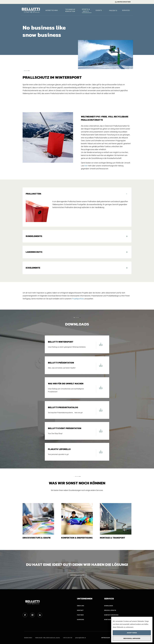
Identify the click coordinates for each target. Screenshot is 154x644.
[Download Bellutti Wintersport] (101, 345)
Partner (80, 615)
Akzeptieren (132, 633)
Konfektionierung (111, 615)
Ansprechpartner (123, 2)
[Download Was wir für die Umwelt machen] (101, 389)
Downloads (109, 606)
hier (86, 166)
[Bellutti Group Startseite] (31, 11)
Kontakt (80, 610)
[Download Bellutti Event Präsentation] (101, 432)
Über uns (81, 606)
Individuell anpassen (132, 638)
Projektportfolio (78, 299)
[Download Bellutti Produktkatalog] (101, 411)
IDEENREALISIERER (77, 575)
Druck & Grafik (110, 610)
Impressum (106, 638)
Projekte (113, 11)
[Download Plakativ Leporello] (101, 453)
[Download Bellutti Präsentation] (101, 366)
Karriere (81, 620)
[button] (77, 194)
